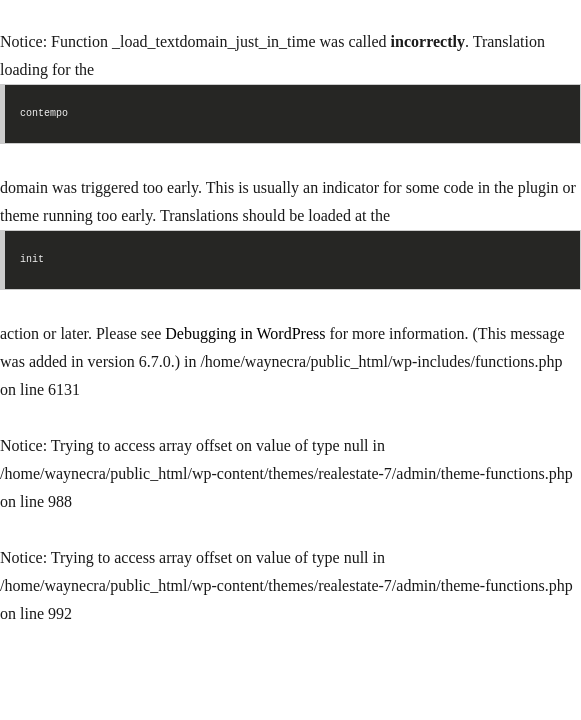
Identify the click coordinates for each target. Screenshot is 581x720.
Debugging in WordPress (245, 333)
